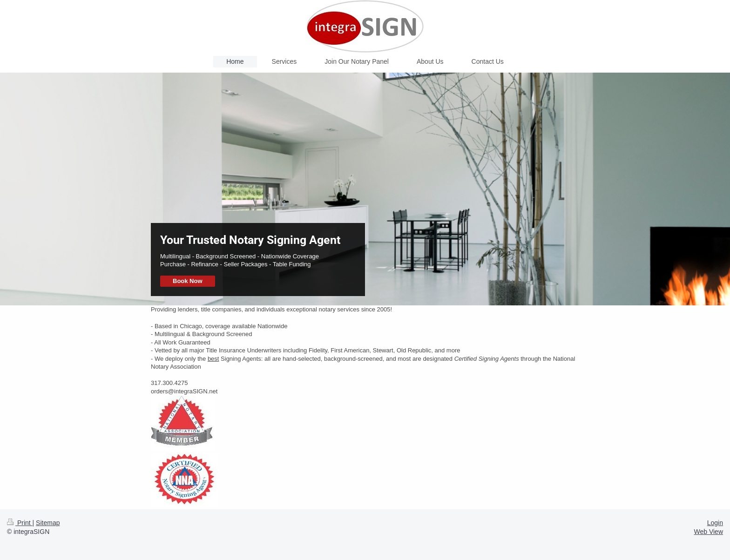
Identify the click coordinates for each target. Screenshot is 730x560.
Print (20, 523)
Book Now (188, 281)
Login (715, 523)
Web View (708, 532)
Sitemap (48, 523)
